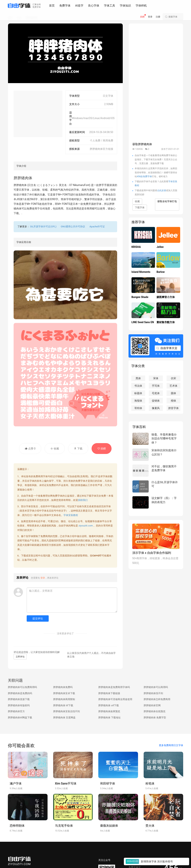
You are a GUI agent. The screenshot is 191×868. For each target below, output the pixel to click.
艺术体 (173, 386)
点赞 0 (30, 449)
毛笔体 (156, 393)
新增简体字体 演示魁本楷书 (157, 861)
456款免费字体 (144, 176)
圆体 (173, 393)
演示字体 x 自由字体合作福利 (152, 553)
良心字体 (94, 6)
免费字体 (65, 6)
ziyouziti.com (86, 526)
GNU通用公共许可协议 (73, 227)
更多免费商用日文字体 (171, 745)
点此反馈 (162, 190)
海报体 (138, 401)
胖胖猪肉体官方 (16, 711)
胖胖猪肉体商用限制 (64, 699)
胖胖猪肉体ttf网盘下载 (20, 718)
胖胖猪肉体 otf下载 (109, 705)
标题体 (138, 393)
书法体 (138, 386)
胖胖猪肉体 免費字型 (155, 718)
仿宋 (173, 378)
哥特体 (138, 408)
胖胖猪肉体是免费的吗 (20, 693)
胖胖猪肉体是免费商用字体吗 (114, 687)
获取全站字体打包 (167, 201)
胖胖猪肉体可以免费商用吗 (22, 687)
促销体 (156, 401)
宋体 (156, 378)
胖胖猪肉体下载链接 (109, 693)
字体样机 (141, 6)
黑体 (138, 378)
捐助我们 (83, 500)
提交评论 (38, 618)
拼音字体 (173, 408)
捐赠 (142, 17)
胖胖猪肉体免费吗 (63, 687)
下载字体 (140, 207)
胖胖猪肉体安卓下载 (64, 693)
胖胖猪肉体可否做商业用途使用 (115, 699)
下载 (78, 449)
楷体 (173, 401)
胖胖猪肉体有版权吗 (19, 705)
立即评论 (20, 657)
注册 (158, 17)
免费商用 (45, 536)
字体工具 (109, 6)
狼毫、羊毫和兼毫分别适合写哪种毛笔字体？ (164, 439)
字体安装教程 (71, 515)
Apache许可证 (97, 227)
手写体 (156, 386)
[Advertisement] (38, 114)
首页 (52, 6)
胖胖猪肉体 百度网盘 (64, 718)
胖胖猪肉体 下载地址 (109, 718)
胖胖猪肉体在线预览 (155, 711)
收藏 (55, 449)
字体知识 (125, 6)
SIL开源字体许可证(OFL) (43, 227)
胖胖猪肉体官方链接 (101, 149)
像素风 (156, 408)
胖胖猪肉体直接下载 (19, 699)
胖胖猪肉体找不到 (153, 693)
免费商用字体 (40, 476)
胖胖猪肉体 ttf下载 (63, 705)
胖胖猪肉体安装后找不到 (66, 711)
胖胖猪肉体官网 (152, 705)
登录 (150, 17)
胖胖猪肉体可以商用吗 (156, 687)
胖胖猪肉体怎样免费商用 (157, 699)
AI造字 (79, 6)
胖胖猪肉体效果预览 (109, 711)
